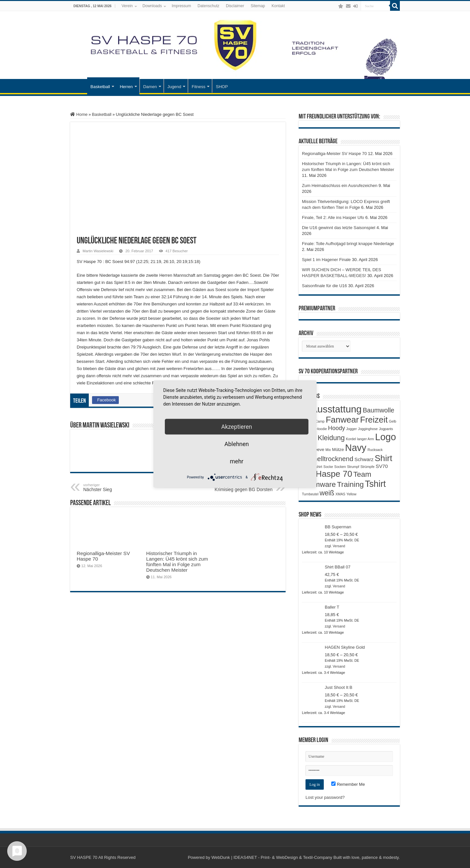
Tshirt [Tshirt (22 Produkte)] (375, 484)
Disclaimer (235, 6)
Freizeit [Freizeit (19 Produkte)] (374, 420)
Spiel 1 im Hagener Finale (326, 260)
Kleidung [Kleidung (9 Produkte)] (331, 438)
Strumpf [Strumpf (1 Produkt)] (353, 467)
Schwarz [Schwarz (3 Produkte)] (364, 459)
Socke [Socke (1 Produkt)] (328, 467)
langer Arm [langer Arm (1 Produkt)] (366, 439)
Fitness (198, 87)
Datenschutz (208, 6)
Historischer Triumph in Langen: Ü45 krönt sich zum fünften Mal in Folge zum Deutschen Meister (177, 562)
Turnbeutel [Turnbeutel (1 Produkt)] (310, 494)
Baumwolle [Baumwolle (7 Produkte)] (378, 410)
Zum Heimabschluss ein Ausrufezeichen (340, 186)
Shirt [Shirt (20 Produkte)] (384, 458)
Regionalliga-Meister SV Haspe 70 (334, 154)
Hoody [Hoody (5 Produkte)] (337, 428)
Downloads (152, 6)
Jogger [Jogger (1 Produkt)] (352, 429)
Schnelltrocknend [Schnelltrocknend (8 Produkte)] (328, 459)
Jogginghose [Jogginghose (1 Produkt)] (368, 429)
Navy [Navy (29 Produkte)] (356, 448)
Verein (127, 6)
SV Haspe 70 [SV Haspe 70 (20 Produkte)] (327, 474)
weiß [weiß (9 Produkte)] (327, 493)
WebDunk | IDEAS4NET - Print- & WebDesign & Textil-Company (272, 857)
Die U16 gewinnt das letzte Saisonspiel (339, 228)
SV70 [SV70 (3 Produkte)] (382, 466)
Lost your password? (325, 797)
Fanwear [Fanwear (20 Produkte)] (342, 420)
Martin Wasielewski (98, 251)
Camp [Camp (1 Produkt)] (320, 421)
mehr (236, 461)
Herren (126, 87)
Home (79, 114)
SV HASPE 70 (84, 857)
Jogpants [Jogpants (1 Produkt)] (386, 429)
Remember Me (348, 784)
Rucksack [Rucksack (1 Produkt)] (375, 450)
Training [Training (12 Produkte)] (350, 484)
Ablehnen (236, 444)
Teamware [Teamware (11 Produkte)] (319, 484)
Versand (339, 546)
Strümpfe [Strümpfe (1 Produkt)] (367, 467)
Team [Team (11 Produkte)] (362, 474)
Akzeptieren (237, 427)
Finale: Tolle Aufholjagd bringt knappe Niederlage (348, 244)
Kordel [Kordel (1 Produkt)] (351, 439)
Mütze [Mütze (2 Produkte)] (338, 449)
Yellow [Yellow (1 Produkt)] (352, 494)
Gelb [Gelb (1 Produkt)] (392, 421)
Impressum (181, 6)
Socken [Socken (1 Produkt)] (340, 467)
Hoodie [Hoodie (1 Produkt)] (321, 429)
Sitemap (258, 6)
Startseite (79, 86)
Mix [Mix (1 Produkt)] (328, 450)
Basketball (100, 87)
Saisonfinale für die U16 (324, 286)
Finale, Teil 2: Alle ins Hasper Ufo (333, 217)
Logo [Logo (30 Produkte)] (385, 437)
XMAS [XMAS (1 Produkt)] (340, 494)
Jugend (174, 87)
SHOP (222, 87)
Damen (150, 87)
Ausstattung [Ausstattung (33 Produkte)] (336, 409)
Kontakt (278, 6)
